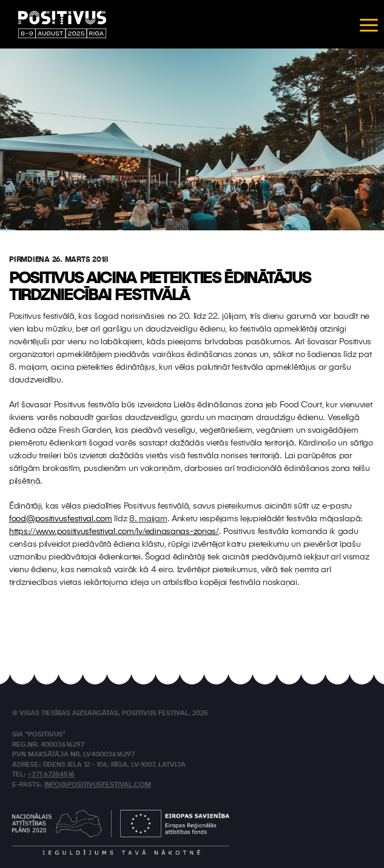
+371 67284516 (51, 775)
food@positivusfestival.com (61, 519)
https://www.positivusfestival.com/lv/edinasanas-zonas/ (114, 532)
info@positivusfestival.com (98, 785)
